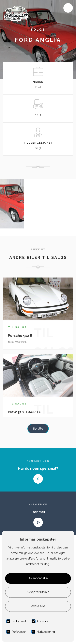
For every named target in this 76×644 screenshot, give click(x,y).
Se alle (38, 429)
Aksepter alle (38, 578)
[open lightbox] (12, 206)
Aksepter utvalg (38, 592)
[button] (68, 8)
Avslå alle (38, 606)
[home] (17, 9)
